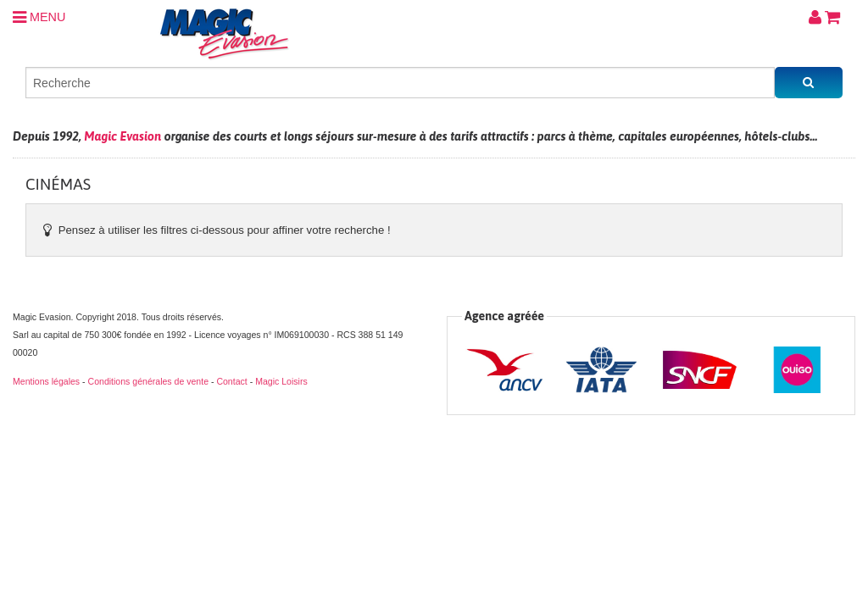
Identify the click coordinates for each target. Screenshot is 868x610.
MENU (39, 17)
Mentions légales (46, 381)
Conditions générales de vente (148, 381)
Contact (231, 381)
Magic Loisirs (281, 381)
